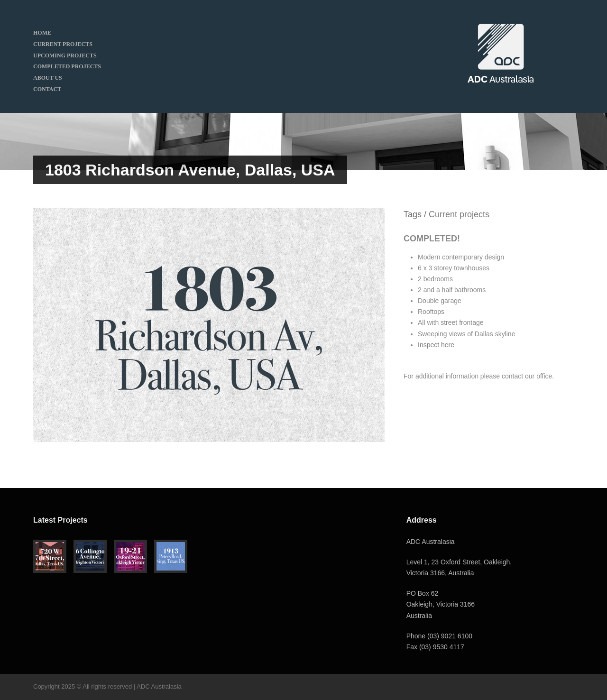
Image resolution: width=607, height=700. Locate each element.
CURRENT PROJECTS (63, 44)
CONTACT (47, 89)
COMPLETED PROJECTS (67, 66)
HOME (42, 33)
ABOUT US (48, 78)
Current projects (459, 214)
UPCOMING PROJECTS (65, 55)
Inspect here (436, 345)
